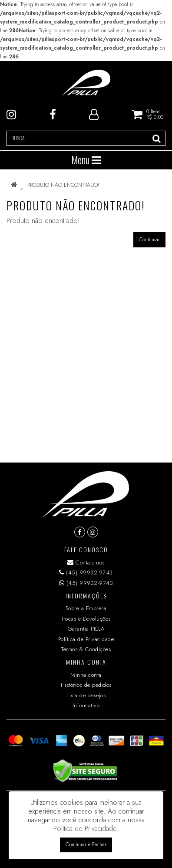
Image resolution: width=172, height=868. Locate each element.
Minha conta (86, 675)
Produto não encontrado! (63, 185)
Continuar (149, 240)
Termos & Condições (86, 649)
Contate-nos (86, 562)
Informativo (86, 705)
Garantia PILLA (86, 629)
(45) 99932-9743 (86, 572)
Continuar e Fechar (86, 844)
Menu (86, 160)
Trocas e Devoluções (86, 619)
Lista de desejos (86, 695)
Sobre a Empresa (86, 608)
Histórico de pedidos (86, 685)
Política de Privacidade (86, 639)
